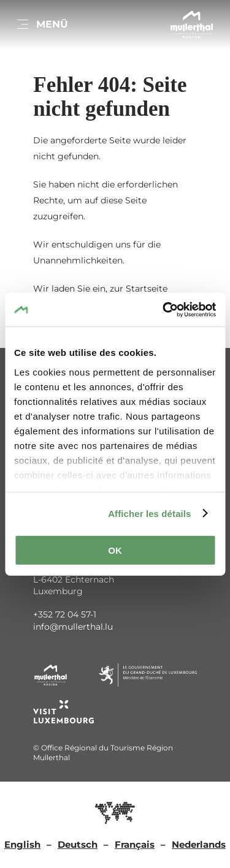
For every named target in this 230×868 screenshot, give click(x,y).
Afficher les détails (149, 513)
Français (135, 844)
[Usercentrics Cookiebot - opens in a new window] (164, 309)
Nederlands (199, 844)
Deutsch (78, 844)
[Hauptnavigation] (42, 25)
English (22, 844)
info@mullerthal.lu (73, 627)
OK (115, 550)
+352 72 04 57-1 (65, 614)
